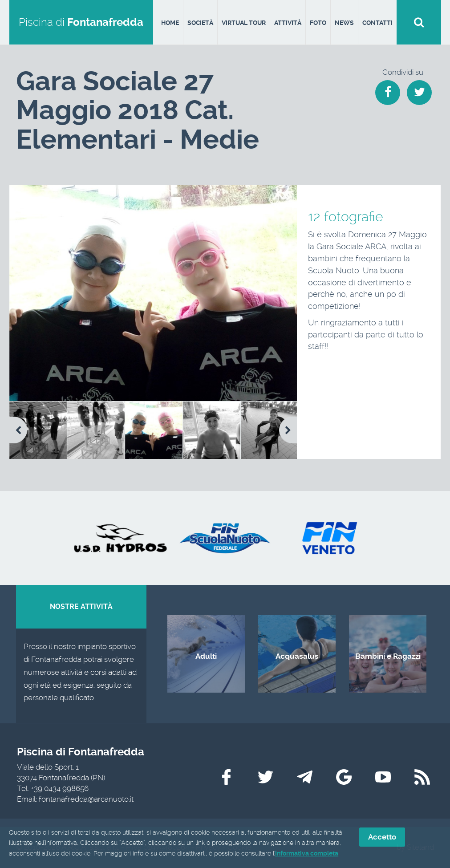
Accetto (382, 837)
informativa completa (307, 853)
